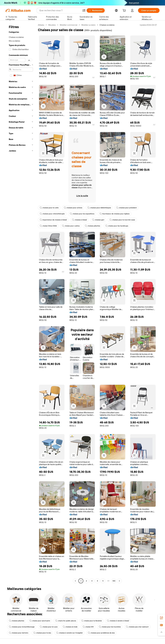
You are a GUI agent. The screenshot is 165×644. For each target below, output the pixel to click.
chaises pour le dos (42, 633)
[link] (161, 618)
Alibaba (41, 25)
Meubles (52, 25)
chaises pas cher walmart (137, 627)
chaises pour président (126, 208)
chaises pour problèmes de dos (101, 633)
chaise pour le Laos (49, 627)
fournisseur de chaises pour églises (115, 214)
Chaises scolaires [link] (107, 25)
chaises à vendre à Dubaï (118, 621)
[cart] (125, 11)
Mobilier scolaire (88, 25)
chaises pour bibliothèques (99, 208)
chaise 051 (88, 627)
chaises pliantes (92, 226)
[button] (84, 10)
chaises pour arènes (73, 208)
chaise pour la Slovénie (92, 621)
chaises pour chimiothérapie (52, 214)
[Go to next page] (119, 581)
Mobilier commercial (69, 25)
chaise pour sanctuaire (40, 621)
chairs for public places (66, 621)
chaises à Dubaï (79, 220)
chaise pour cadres (71, 226)
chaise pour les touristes (110, 627)
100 (114, 581)
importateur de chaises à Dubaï (53, 220)
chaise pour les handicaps (117, 226)
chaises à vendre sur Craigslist (69, 633)
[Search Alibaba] (60, 10)
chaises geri (98, 220)
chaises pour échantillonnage (22, 627)
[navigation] (21, 303)
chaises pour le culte (49, 208)
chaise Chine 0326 (48, 226)
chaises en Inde (70, 627)
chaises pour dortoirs (19, 633)
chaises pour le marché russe (122, 220)
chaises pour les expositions (82, 214)
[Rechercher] (96, 10)
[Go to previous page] (75, 581)
